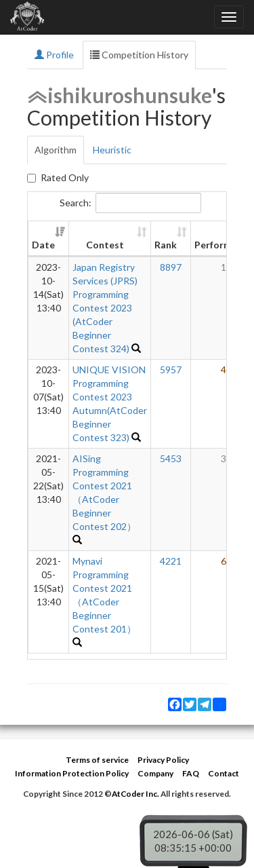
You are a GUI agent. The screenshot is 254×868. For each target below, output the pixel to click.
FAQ (191, 773)
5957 (171, 370)
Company (155, 773)
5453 (171, 458)
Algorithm (56, 150)
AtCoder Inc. (135, 794)
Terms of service (97, 760)
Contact (224, 773)
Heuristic (112, 150)
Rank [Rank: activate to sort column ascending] (166, 245)
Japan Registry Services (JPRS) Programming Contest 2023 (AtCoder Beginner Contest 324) (105, 308)
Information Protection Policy (72, 773)
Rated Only (58, 177)
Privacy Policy (163, 760)
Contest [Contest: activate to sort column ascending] (105, 245)
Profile (54, 55)
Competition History (139, 55)
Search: (130, 203)
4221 (171, 561)
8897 (171, 267)
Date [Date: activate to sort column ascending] (43, 245)
